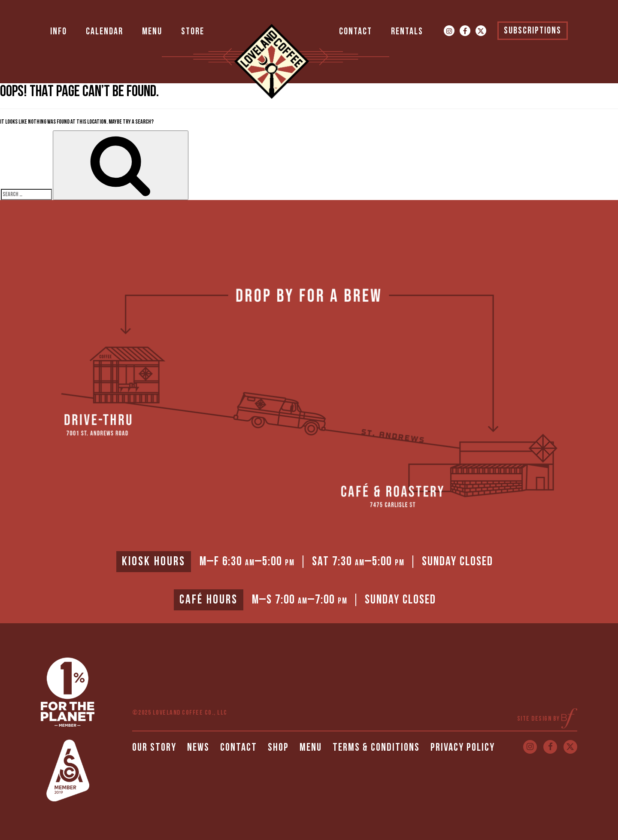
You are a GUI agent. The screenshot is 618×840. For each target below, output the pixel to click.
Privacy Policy (463, 748)
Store (193, 32)
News (198, 748)
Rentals (407, 32)
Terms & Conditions (376, 748)
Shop (278, 748)
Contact (356, 32)
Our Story (154, 748)
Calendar (105, 32)
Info (59, 32)
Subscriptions (533, 31)
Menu (152, 32)
